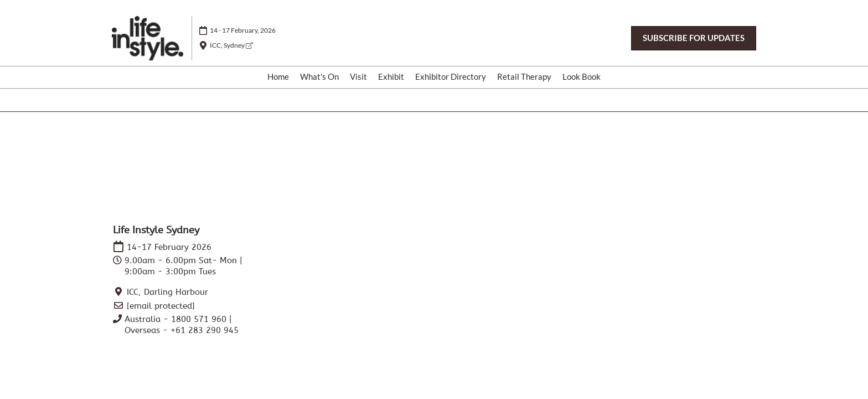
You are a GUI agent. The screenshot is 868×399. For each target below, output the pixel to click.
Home (278, 76)
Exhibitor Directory (451, 76)
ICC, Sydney (231, 45)
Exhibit (391, 76)
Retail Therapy (524, 76)
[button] (694, 38)
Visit (358, 76)
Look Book (582, 76)
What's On (319, 76)
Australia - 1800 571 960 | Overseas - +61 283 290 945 (182, 325)
